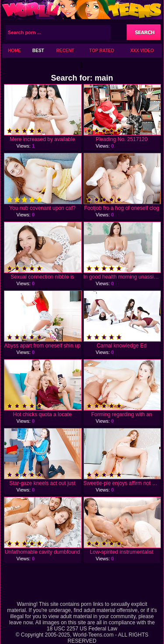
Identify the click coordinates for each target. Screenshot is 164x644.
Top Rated (102, 51)
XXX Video (142, 51)
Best (38, 51)
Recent (65, 51)
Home (14, 51)
